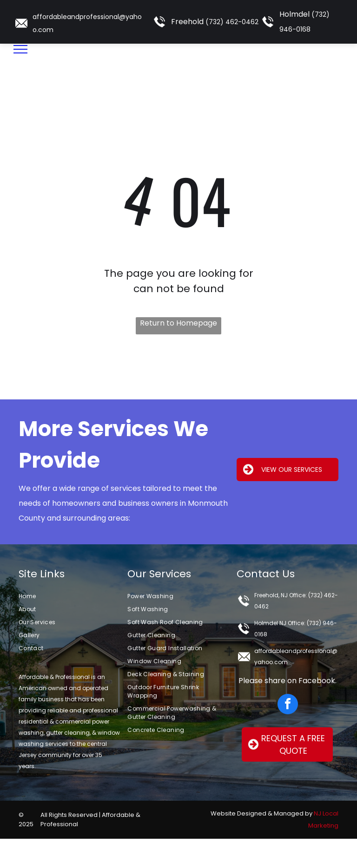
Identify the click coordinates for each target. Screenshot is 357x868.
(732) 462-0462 (232, 22)
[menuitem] (69, 596)
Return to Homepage (178, 323)
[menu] (20, 49)
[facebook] (288, 705)
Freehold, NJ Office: (281, 595)
